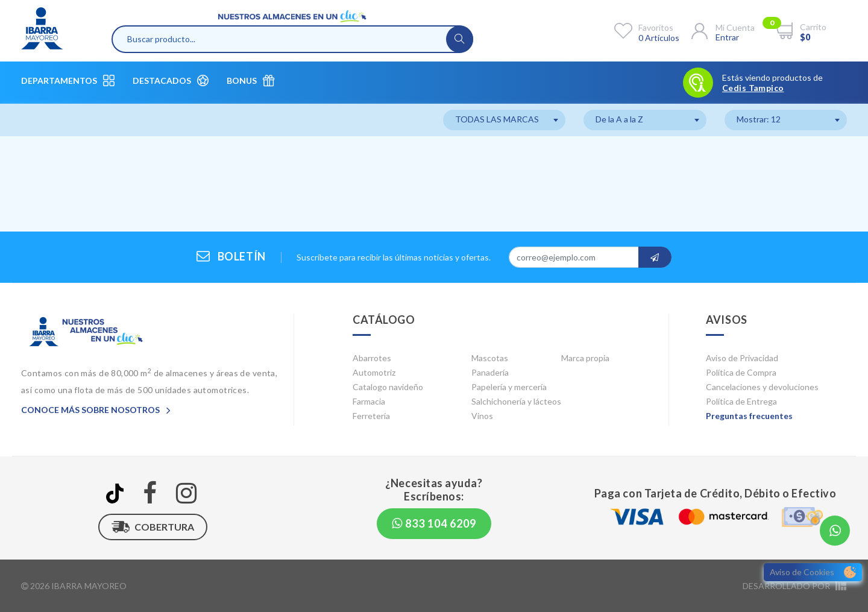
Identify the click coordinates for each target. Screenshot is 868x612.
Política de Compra (741, 372)
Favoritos (656, 27)
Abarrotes (372, 358)
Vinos (482, 416)
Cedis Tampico (753, 88)
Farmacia (369, 401)
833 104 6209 (434, 523)
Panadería (490, 372)
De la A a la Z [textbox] (619, 119)
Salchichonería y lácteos (516, 401)
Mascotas (490, 358)
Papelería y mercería (509, 387)
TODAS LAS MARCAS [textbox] (497, 119)
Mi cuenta (735, 27)
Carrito (813, 27)
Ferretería (371, 416)
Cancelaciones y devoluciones (762, 387)
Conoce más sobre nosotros (96, 410)
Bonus (250, 80)
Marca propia (585, 358)
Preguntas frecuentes (749, 416)
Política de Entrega (741, 401)
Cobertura (153, 527)
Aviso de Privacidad (742, 358)
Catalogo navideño (388, 387)
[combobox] (504, 120)
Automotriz (374, 372)
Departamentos (68, 80)
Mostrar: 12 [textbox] (759, 119)
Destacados (171, 80)
